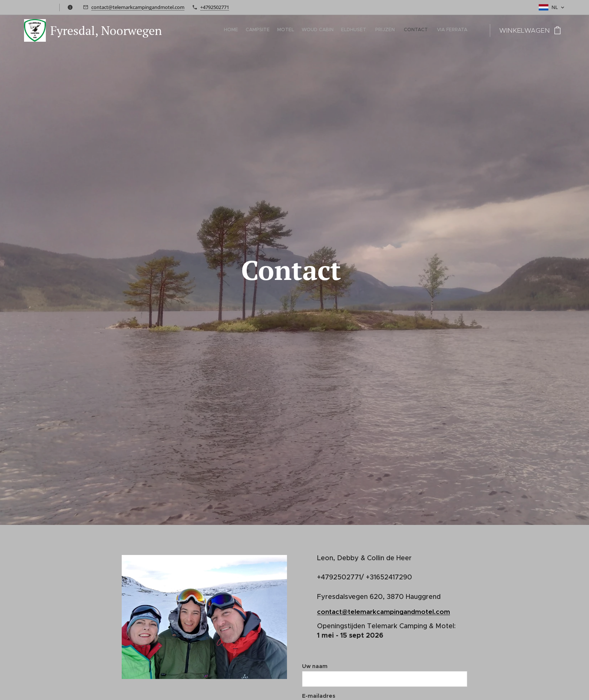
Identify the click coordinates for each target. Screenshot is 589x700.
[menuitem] (416, 30)
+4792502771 (215, 7)
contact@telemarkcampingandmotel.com (138, 7)
